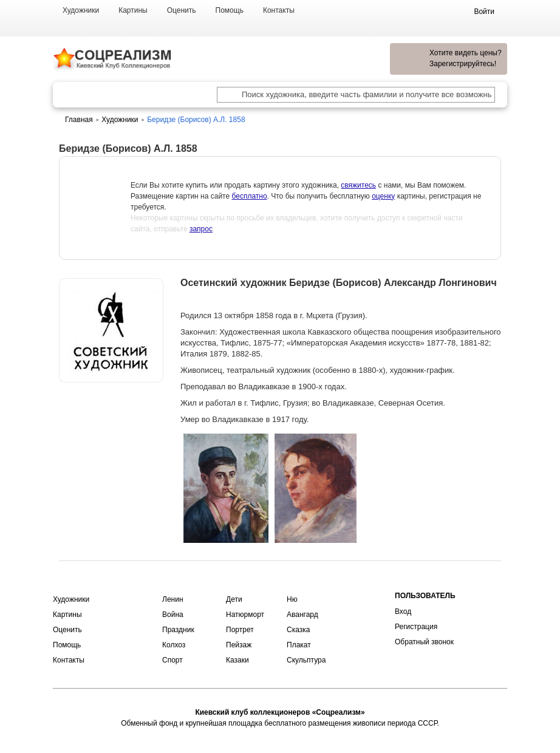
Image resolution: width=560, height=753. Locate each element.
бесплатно (249, 196)
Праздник (178, 630)
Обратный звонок (424, 642)
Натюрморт (245, 615)
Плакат (299, 645)
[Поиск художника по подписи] (229, 96)
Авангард (302, 615)
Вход (403, 612)
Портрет (240, 630)
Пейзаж (239, 645)
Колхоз (174, 645)
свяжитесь (358, 185)
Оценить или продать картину (111, 414)
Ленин (173, 599)
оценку (383, 196)
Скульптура (306, 660)
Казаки (237, 660)
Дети (234, 599)
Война (173, 615)
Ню (292, 599)
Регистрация (416, 627)
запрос (201, 229)
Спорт (172, 660)
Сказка (298, 630)
